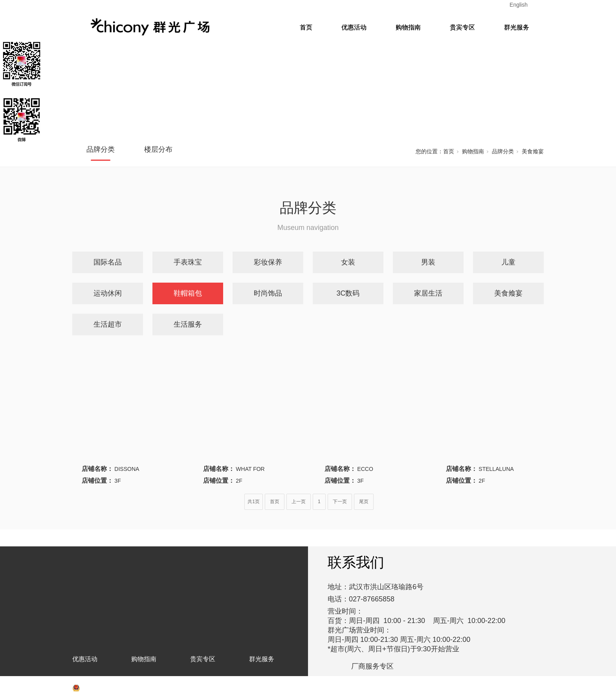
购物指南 (408, 27)
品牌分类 (101, 149)
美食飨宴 (533, 151)
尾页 (364, 502)
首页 (306, 27)
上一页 (299, 502)
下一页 (340, 502)
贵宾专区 (462, 27)
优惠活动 (354, 27)
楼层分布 (158, 149)
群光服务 (517, 27)
